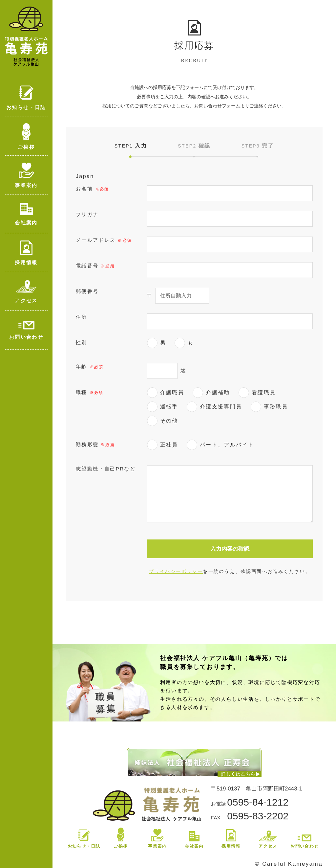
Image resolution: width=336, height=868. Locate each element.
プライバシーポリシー (176, 571)
